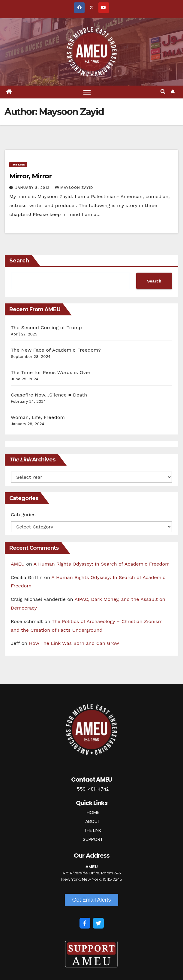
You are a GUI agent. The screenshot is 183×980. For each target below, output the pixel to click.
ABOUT (93, 821)
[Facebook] (85, 923)
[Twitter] (98, 923)
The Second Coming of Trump (46, 328)
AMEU (18, 564)
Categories (23, 515)
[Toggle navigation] (87, 92)
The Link (18, 164)
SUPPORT (93, 839)
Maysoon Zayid (74, 188)
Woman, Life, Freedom (38, 418)
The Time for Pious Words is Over (51, 373)
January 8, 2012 (33, 188)
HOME (93, 812)
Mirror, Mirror (30, 176)
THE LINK (93, 830)
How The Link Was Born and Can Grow (74, 644)
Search (19, 261)
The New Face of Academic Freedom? (56, 350)
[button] (163, 92)
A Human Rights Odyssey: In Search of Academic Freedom (102, 564)
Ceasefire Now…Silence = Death (49, 395)
